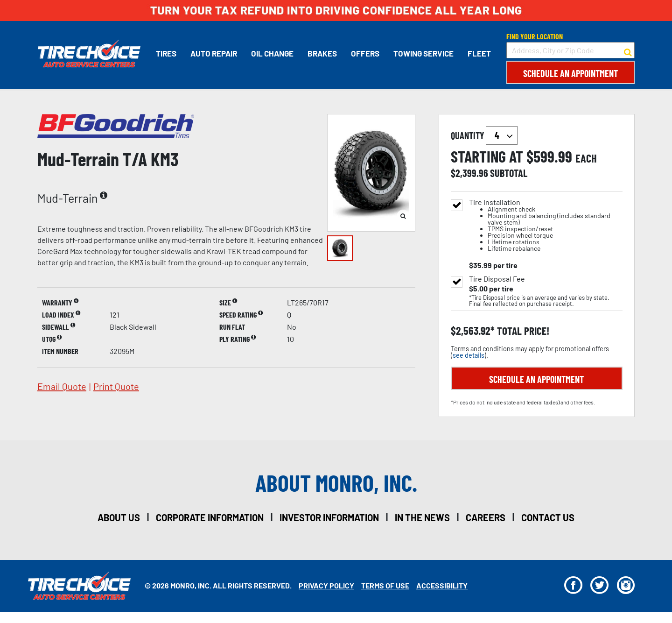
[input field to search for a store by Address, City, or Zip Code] (570, 50)
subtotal (509, 173)
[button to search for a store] (628, 50)
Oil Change (272, 53)
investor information (329, 517)
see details (469, 355)
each (586, 158)
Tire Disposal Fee (497, 279)
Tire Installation (546, 225)
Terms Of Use (385, 585)
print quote (116, 386)
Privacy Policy (326, 585)
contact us (548, 517)
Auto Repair (213, 53)
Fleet (479, 53)
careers (486, 517)
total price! (522, 331)
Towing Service (423, 53)
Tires (166, 53)
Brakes (322, 53)
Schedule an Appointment (570, 73)
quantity (484, 135)
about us (119, 517)
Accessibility (442, 585)
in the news (422, 517)
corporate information (210, 517)
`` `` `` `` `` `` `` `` (502, 135)
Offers (365, 53)
